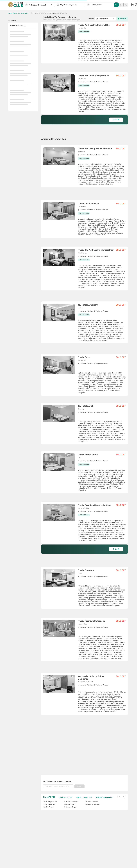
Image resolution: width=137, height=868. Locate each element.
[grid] (85, 395)
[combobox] (40, 5)
